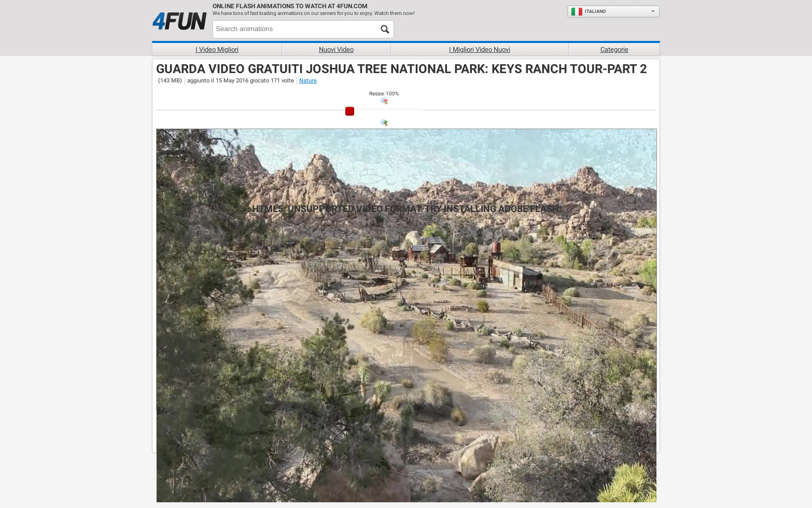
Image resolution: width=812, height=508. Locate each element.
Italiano (588, 11)
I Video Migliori (217, 50)
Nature (308, 81)
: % (384, 94)
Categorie (614, 50)
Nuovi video (336, 50)
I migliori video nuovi (480, 50)
